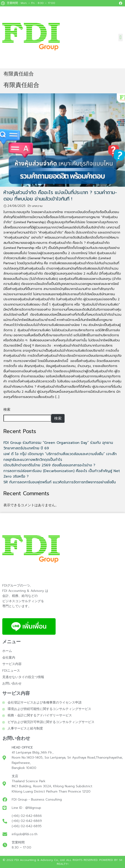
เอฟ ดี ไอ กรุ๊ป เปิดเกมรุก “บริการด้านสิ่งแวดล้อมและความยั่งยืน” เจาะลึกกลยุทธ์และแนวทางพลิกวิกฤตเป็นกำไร (60, 457)
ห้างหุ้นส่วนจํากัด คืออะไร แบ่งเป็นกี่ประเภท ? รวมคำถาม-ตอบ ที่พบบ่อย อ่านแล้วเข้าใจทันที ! (60, 196)
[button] (121, 38)
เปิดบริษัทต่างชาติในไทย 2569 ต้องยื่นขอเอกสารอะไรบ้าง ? (49, 465)
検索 (7, 409)
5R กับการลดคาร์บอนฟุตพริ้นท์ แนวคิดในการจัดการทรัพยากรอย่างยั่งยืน (60, 482)
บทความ (37, 206)
